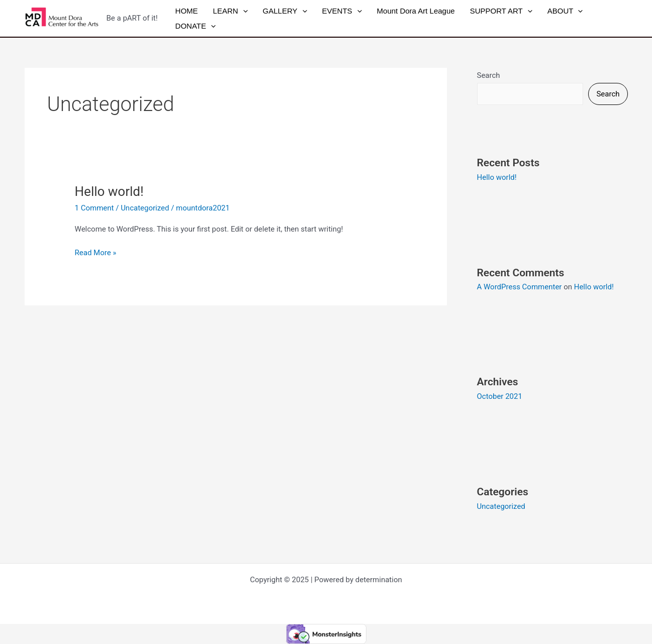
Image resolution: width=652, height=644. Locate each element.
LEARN (230, 11)
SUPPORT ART (501, 11)
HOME (187, 11)
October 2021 (500, 396)
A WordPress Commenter (520, 287)
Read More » (96, 252)
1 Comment (95, 208)
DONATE (196, 26)
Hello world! (109, 191)
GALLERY (285, 11)
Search (489, 75)
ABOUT (565, 11)
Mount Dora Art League (416, 11)
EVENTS (342, 11)
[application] (243, 11)
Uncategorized (145, 208)
